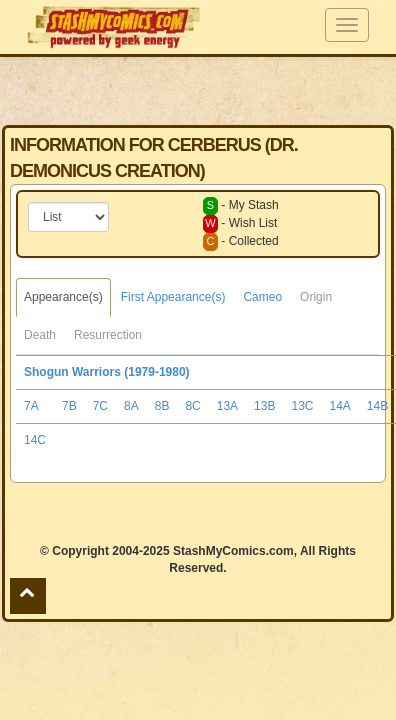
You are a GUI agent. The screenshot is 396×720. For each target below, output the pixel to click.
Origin (316, 297)
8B (162, 406)
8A (131, 406)
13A (227, 406)
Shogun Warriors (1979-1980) (107, 372)
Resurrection (108, 335)
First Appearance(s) (173, 297)
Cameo (262, 297)
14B (377, 406)
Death (40, 335)
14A (339, 406)
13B (264, 406)
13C (302, 406)
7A (31, 406)
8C (192, 406)
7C (100, 406)
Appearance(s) (63, 297)
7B (69, 406)
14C (35, 440)
